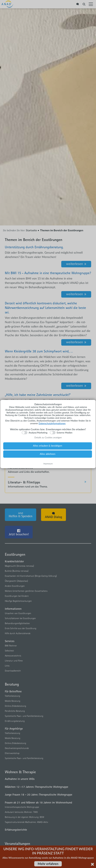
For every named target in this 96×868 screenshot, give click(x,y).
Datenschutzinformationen (52, 424)
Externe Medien (65, 433)
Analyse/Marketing (38, 433)
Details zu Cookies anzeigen (48, 438)
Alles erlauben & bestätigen (48, 446)
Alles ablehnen (48, 454)
